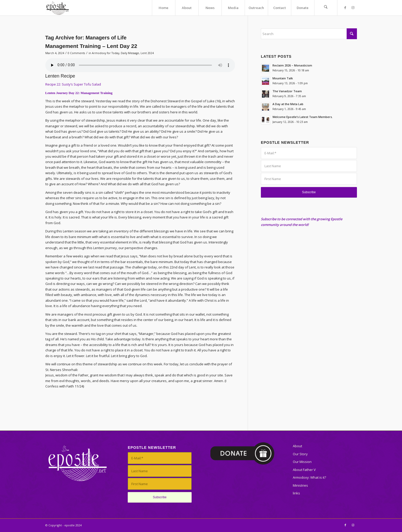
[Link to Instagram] (353, 7)
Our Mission (302, 462)
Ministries (300, 485)
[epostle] (58, 8)
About (297, 446)
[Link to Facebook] (345, 7)
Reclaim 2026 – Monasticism (292, 65)
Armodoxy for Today (106, 53)
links (296, 493)
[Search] (326, 8)
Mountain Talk (283, 78)
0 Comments (76, 53)
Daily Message (130, 53)
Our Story (300, 454)
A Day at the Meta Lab (288, 104)
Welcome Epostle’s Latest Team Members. (303, 117)
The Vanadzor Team (287, 91)
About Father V (304, 470)
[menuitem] (164, 8)
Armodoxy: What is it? (309, 477)
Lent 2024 (147, 53)
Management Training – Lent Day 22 (91, 46)
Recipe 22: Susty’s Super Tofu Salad (73, 84)
